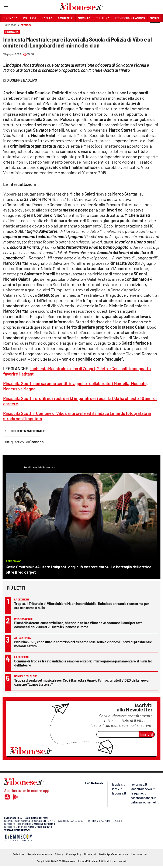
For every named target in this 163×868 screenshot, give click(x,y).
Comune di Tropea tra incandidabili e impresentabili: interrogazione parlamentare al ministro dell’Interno (83, 663)
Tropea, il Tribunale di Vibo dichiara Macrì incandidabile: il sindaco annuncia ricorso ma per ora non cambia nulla (82, 605)
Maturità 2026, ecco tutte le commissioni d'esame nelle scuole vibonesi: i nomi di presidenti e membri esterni (83, 644)
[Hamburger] (6, 7)
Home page (10, 25)
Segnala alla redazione (40, 854)
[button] (155, 27)
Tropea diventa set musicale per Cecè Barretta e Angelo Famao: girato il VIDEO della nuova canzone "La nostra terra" (81, 682)
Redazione (18, 854)
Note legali (90, 854)
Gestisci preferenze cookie (113, 854)
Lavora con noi (139, 854)
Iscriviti (147, 734)
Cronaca (26, 25)
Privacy (59, 854)
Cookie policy (74, 854)
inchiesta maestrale (28, 431)
